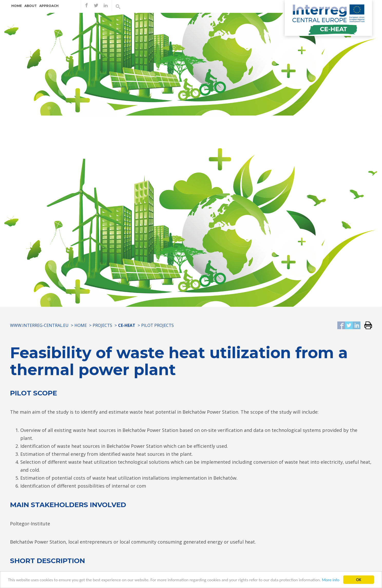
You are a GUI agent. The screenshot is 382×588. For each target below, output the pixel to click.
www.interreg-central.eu (39, 325)
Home (17, 6)
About (31, 6)
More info (331, 580)
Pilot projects (157, 325)
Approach (49, 6)
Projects (102, 325)
